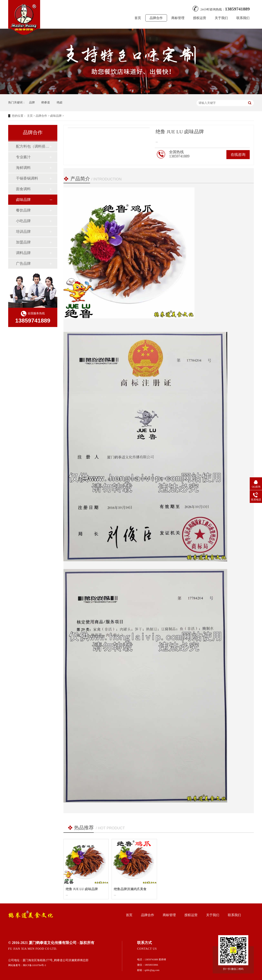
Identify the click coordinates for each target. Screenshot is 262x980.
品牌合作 (156, 18)
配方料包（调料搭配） (33, 146)
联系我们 (243, 18)
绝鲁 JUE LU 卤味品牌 (82, 889)
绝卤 (60, 102)
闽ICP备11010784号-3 (34, 965)
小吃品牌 (23, 221)
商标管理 (178, 18)
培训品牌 (23, 232)
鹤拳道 (46, 102)
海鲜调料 (23, 168)
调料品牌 (23, 253)
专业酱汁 (23, 157)
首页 (138, 18)
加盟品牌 (23, 242)
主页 (30, 116)
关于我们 (221, 18)
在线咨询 (238, 155)
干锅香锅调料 (27, 178)
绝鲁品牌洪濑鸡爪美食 (130, 889)
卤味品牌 (56, 116)
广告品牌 (23, 264)
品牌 (32, 102)
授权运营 (200, 18)
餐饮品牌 (23, 210)
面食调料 (23, 189)
